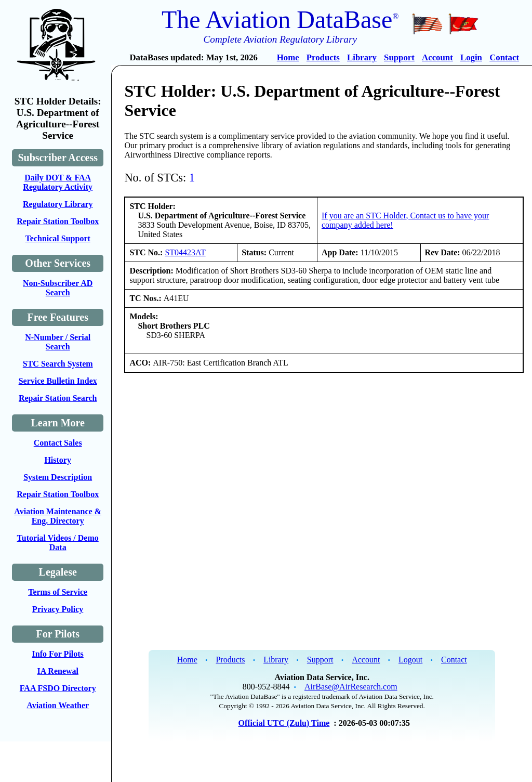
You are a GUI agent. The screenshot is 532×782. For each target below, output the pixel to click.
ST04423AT (185, 252)
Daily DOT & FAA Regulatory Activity (58, 182)
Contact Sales (58, 443)
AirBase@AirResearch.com (351, 687)
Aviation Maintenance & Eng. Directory (58, 516)
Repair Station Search (58, 398)
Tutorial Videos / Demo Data (58, 543)
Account (437, 57)
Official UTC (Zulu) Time (284, 723)
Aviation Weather (58, 705)
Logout (410, 660)
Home (288, 57)
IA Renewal (58, 671)
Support (399, 57)
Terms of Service (58, 592)
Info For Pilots (58, 654)
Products (323, 57)
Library (362, 57)
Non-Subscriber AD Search (58, 288)
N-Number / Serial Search (58, 342)
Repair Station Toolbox (58, 221)
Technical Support (58, 238)
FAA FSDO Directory (58, 688)
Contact (504, 57)
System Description (58, 477)
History (58, 460)
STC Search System (58, 364)
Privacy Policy (58, 609)
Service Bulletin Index (58, 381)
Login (471, 57)
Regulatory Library (58, 204)
